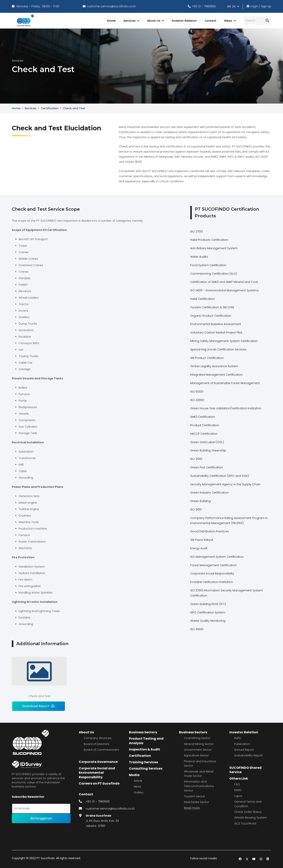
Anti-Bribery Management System (214, 248)
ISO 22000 (197, 400)
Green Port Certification (207, 467)
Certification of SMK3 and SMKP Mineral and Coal (224, 282)
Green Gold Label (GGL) (207, 442)
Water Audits (199, 257)
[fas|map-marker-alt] (82, 816)
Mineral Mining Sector (199, 744)
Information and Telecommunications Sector (199, 786)
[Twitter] (247, 859)
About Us (86, 732)
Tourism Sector (194, 796)
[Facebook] (240, 859)
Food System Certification (208, 265)
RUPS (238, 738)
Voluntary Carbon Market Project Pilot (216, 333)
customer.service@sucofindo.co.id (110, 809)
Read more (192, 808)
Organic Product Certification (211, 316)
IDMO (238, 790)
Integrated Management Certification (216, 375)
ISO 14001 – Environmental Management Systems (224, 290)
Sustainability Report (249, 755)
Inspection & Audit (144, 749)
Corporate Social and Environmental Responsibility (97, 773)
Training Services (143, 762)
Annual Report (244, 750)
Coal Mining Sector (197, 738)
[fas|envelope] (82, 809)
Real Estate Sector (197, 802)
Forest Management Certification (213, 565)
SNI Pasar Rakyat (202, 540)
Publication (242, 744)
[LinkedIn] (268, 859)
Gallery (139, 792)
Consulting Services (146, 768)
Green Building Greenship (208, 450)
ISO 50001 (197, 392)
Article (138, 781)
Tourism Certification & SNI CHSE (212, 307)
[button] (233, 6)
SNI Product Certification (207, 358)
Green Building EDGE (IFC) (208, 604)
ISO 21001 (196, 459)
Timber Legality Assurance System (214, 366)
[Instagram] (261, 859)
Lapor (238, 796)
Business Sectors (143, 732)
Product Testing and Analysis (146, 741)
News (137, 786)
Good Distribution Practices (209, 531)
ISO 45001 (197, 629)
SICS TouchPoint (245, 824)
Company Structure (98, 738)
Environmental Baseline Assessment (216, 324)
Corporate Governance (98, 762)
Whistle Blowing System (251, 818)
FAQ (237, 784)
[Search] (257, 21)
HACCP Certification (204, 434)
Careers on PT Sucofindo (99, 783)
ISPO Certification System (208, 612)
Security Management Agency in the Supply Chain (225, 484)
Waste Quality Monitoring (208, 621)
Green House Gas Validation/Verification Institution (226, 408)
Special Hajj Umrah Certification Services (218, 349)
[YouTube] (254, 859)
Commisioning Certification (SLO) (214, 274)
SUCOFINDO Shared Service (245, 770)
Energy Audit (199, 548)
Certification (140, 756)
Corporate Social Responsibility (212, 573)
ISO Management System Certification (217, 557)
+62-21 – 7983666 (98, 801)
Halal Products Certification (209, 240)
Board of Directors (96, 744)
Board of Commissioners (101, 750)
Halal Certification (203, 299)
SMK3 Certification (203, 417)
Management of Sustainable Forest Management (225, 383)
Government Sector (198, 750)
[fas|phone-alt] (82, 801)
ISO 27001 (197, 232)
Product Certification (205, 425)
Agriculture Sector (196, 755)
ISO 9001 (196, 509)
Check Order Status (248, 812)
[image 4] (25, 21)
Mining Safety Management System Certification (224, 341)
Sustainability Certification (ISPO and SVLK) (220, 476)
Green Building (200, 501)
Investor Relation (244, 732)
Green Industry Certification (209, 493)
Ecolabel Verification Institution (212, 582)
